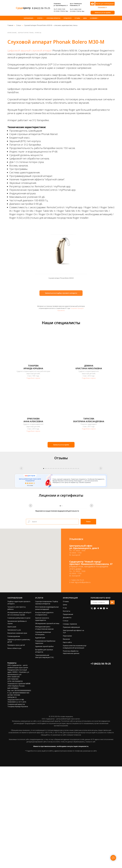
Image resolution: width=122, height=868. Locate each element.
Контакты (66, 713)
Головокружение (14, 738)
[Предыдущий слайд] (21, 491)
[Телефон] (92, 710)
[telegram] (98, 710)
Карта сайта (67, 744)
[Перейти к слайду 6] (52, 519)
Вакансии (66, 741)
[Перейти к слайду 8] (55, 519)
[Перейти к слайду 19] (74, 519)
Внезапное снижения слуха (17, 735)
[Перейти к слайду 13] (64, 519)
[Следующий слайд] (101, 491)
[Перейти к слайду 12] (62, 519)
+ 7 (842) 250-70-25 (77, 682)
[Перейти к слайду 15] (67, 519)
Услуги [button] (40, 18)
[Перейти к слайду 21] (77, 519)
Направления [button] (28, 18)
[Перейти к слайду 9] (57, 519)
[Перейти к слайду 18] (72, 519)
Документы (67, 719)
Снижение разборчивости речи (19, 720)
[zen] (104, 710)
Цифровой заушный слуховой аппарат (30, 50)
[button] (103, 13)
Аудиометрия (40, 739)
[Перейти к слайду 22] (79, 519)
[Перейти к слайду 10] (59, 519)
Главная (10, 25)
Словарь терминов (70, 725)
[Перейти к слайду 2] (45, 519)
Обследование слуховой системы (47, 725)
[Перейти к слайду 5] (50, 519)
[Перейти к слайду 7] (54, 519)
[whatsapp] (95, 710)
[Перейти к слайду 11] (60, 519)
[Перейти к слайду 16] (69, 519)
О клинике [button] (94, 18)
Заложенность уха (14, 731)
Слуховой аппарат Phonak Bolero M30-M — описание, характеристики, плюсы (51, 25)
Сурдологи (67, 18)
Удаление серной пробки (44, 748)
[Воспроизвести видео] (61, 491)
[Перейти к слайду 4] (49, 519)
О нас (65, 709)
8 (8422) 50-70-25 (41, 8)
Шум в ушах (12, 728)
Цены (85, 18)
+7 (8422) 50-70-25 (101, 765)
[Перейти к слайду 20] (75, 519)
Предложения (68, 716)
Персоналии (67, 737)
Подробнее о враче (33, 378)
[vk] (107, 710)
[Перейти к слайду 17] (70, 519)
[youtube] (101, 710)
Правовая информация (71, 729)
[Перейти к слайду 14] (65, 519)
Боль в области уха (14, 750)
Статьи (19, 25)
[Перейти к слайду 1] (44, 519)
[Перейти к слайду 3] (47, 519)
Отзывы (77, 18)
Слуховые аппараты (53, 18)
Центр (23, 8)
